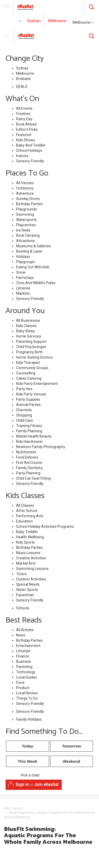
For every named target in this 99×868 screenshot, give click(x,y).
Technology (26, 672)
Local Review (27, 693)
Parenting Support (31, 342)
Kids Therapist (28, 363)
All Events (24, 108)
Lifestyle (23, 651)
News (21, 635)
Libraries (23, 288)
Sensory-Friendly (30, 161)
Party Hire (24, 389)
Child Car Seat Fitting (33, 478)
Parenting (24, 667)
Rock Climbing (28, 235)
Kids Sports (25, 542)
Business (24, 661)
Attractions (25, 241)
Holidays (23, 257)
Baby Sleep (25, 331)
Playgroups (25, 262)
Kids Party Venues (31, 394)
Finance (23, 656)
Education (24, 521)
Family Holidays (29, 719)
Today (28, 746)
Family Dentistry (29, 468)
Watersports (26, 220)
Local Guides (27, 677)
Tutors (22, 574)
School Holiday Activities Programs (45, 526)
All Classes (25, 505)
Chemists (24, 410)
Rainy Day (24, 119)
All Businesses (28, 320)
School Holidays (29, 150)
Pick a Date (30, 775)
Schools (23, 608)
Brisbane (23, 79)
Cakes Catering (29, 378)
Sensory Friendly (30, 484)
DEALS (22, 87)
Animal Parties (28, 405)
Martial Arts (26, 563)
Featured (24, 135)
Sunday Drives (28, 199)
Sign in (22, 784)
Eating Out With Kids (33, 267)
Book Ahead (26, 124)
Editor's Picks (27, 129)
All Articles (25, 630)
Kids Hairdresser (30, 441)
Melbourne (83, 22)
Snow (21, 272)
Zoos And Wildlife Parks (36, 283)
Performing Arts (30, 516)
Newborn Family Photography (41, 447)
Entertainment (28, 646)
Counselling (26, 373)
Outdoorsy (25, 188)
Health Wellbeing (30, 537)
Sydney (33, 21)
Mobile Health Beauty (34, 436)
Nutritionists (26, 452)
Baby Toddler (27, 532)
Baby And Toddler (31, 145)
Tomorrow (72, 746)
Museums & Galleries (34, 246)
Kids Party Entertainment (37, 384)
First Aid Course (29, 463)
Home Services (29, 336)
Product (23, 688)
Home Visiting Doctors (34, 357)
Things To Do (27, 698)
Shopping (24, 415)
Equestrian (25, 595)
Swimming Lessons (32, 569)
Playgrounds (27, 209)
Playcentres (26, 225)
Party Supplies (28, 399)
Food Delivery (27, 457)
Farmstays (25, 278)
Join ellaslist (46, 784)
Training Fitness (29, 426)
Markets (23, 293)
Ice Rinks (23, 230)
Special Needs (28, 584)
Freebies (23, 114)
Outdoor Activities (31, 579)
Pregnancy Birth (29, 352)
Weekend (72, 761)
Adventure (25, 193)
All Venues (25, 183)
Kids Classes (26, 326)
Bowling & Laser (29, 251)
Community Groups (32, 368)
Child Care (25, 420)
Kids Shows (26, 140)
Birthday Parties (29, 204)
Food (20, 683)
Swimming (25, 214)
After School (27, 511)
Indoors (22, 156)
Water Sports (27, 590)
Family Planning (29, 431)
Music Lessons (28, 553)
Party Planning (28, 473)
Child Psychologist (31, 347)
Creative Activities (31, 558)
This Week (27, 761)
